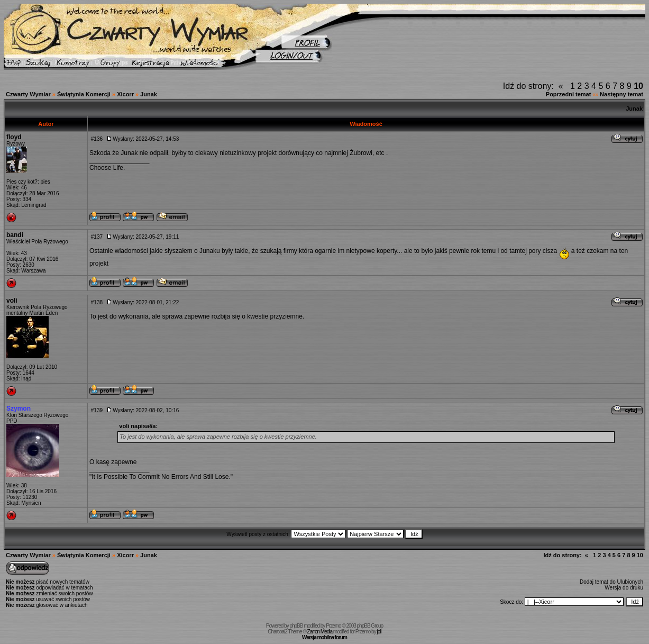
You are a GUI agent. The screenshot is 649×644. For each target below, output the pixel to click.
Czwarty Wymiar (28, 94)
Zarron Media (320, 632)
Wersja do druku (624, 588)
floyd (14, 137)
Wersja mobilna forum (325, 637)
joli (379, 632)
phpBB (296, 626)
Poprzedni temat (569, 94)
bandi (15, 235)
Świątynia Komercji (84, 94)
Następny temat (621, 94)
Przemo (333, 626)
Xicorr (125, 94)
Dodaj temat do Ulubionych (611, 582)
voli (12, 301)
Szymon (19, 409)
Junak (149, 94)
